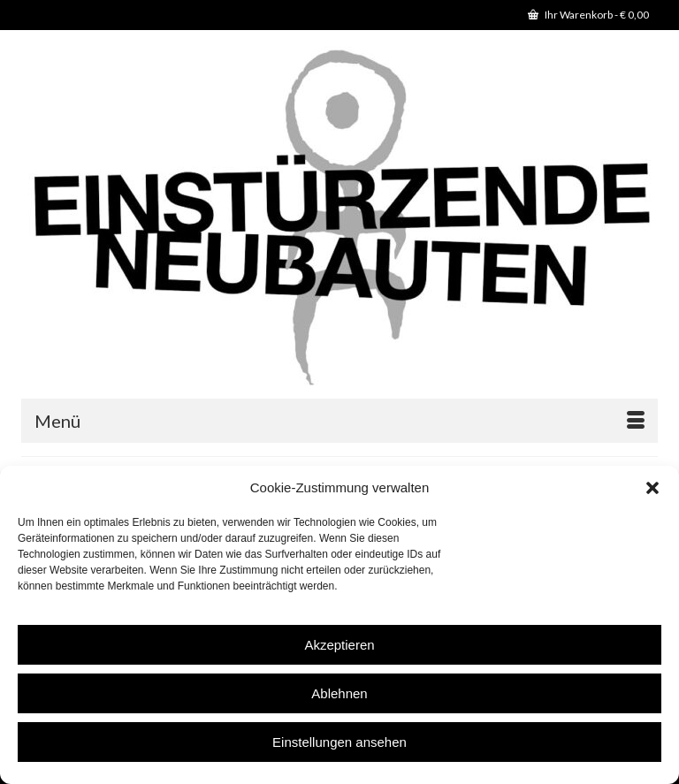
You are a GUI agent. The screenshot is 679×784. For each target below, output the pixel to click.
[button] (652, 488)
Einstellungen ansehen (339, 742)
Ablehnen (339, 693)
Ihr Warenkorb (588, 15)
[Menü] (339, 421)
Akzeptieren (339, 645)
